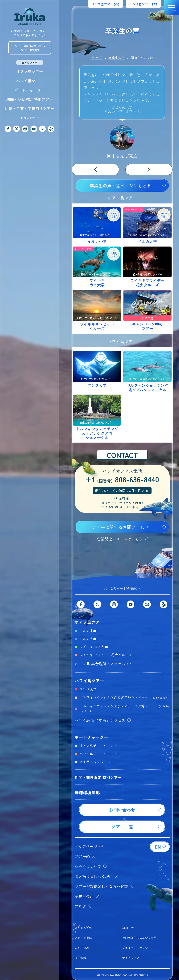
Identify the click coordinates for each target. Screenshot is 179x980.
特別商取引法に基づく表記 (139, 938)
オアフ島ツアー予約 (106, 4)
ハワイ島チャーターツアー (100, 754)
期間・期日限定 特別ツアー (30, 99)
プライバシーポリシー (136, 948)
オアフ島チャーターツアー (100, 745)
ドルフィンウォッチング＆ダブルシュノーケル (123, 697)
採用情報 (80, 958)
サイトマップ (131, 958)
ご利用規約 (82, 948)
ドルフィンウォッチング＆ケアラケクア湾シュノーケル (124, 708)
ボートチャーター (30, 90)
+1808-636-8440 (122, 480)
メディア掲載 (83, 938)
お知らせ (128, 928)
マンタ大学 (88, 689)
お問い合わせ (30, 118)
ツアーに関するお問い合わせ (120, 527)
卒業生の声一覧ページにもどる (120, 186)
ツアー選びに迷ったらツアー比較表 (30, 48)
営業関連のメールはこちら (120, 539)
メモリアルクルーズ (95, 762)
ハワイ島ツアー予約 (143, 4)
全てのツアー (30, 62)
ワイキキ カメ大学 (94, 647)
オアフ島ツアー (30, 72)
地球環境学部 (87, 792)
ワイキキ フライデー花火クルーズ (106, 655)
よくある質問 (83, 928)
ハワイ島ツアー (30, 81)
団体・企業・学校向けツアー (30, 108)
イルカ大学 (88, 639)
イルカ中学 (88, 631)
